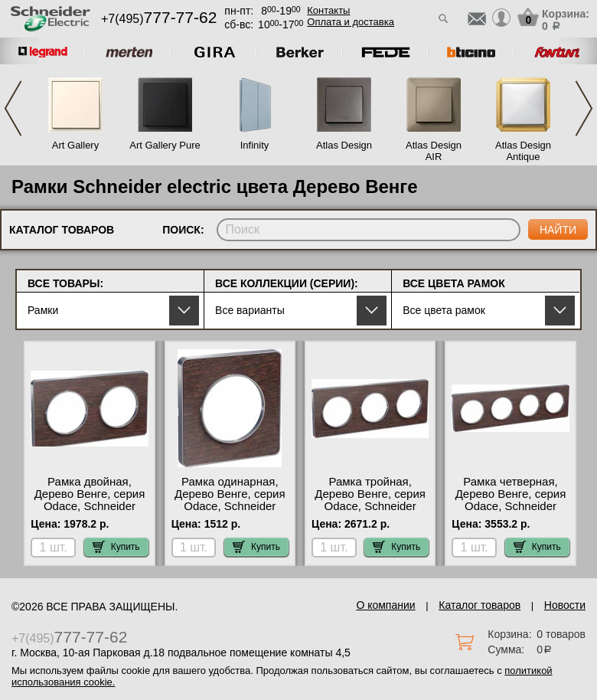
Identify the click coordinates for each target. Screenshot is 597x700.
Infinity (255, 145)
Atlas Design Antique (523, 151)
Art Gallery (75, 145)
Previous (13, 108)
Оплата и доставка (351, 22)
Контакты (328, 10)
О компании (385, 605)
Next (584, 108)
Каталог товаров (480, 605)
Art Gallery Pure (165, 145)
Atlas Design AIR (434, 151)
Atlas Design (344, 145)
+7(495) (159, 19)
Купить (116, 547)
